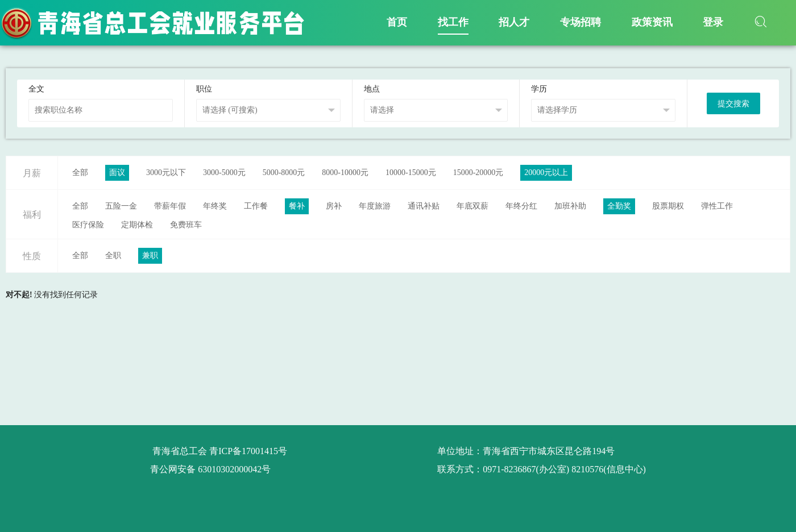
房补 (334, 206)
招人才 (514, 22)
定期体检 (137, 225)
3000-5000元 (224, 173)
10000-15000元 (411, 173)
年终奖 (215, 206)
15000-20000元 (478, 173)
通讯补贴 (424, 206)
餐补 (297, 206)
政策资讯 (652, 22)
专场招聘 (581, 22)
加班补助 (570, 206)
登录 (713, 22)
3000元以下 (166, 173)
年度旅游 (375, 206)
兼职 (150, 255)
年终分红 (521, 206)
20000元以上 (546, 173)
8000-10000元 (345, 173)
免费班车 (186, 225)
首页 (397, 22)
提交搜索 (733, 104)
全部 (80, 173)
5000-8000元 (284, 173)
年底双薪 (472, 206)
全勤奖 (619, 206)
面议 (117, 173)
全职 (113, 255)
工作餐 (256, 206)
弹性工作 (717, 206)
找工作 (453, 22)
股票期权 (668, 206)
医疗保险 (88, 225)
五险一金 (121, 206)
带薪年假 (170, 206)
